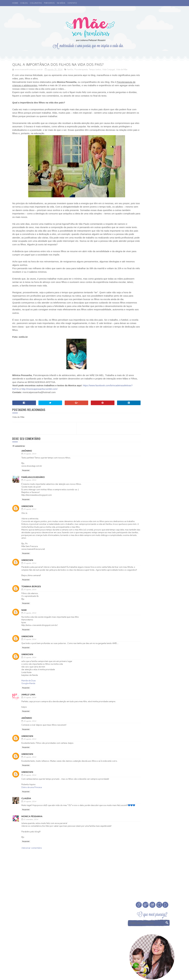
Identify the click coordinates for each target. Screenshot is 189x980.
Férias (142, 373)
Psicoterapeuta (81, 70)
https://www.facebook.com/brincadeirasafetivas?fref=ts (46, 403)
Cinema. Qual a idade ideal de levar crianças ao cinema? (161, 190)
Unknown (27, 520)
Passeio (132, 389)
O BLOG (24, 3)
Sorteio (162, 389)
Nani (24, 629)
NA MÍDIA (61, 3)
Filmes (132, 373)
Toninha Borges (31, 606)
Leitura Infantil (137, 379)
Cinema (152, 357)
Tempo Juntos (95, 70)
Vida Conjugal (109, 70)
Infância (153, 373)
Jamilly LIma (28, 714)
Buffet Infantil (137, 357)
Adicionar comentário (32, 870)
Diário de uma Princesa (32, 807)
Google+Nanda (28, 703)
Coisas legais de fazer (140, 363)
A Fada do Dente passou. (160, 201)
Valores (149, 395)
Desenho (133, 368)
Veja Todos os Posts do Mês (152, 339)
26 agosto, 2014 (30, 740)
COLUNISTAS (36, 3)
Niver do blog (136, 384)
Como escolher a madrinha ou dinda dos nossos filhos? (161, 232)
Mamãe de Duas (29, 700)
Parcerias (159, 384)
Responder (26, 484)
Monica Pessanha (32, 838)
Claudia (26, 818)
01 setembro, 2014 (31, 842)
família (70, 70)
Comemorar (160, 363)
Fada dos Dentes (161, 368)
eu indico (133, 400)
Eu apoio (145, 368)
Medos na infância (158, 379)
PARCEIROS (49, 3)
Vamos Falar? (163, 395)
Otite (149, 384)
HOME (15, 3)
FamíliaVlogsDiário (33, 491)
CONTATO (72, 3)
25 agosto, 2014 (30, 468)
